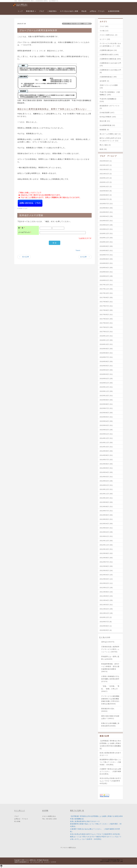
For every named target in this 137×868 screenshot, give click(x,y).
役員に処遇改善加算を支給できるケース (110, 754)
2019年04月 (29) (106, 216)
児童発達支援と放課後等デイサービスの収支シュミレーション (110, 649)
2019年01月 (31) (106, 229)
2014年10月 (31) (106, 447)
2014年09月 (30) (106, 451)
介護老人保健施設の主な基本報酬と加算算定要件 (110, 679)
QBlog (108, 642)
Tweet (78, 250)
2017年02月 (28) (106, 327)
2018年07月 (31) (106, 255)
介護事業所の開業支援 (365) (110, 59)
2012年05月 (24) (106, 571)
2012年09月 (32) (106, 553)
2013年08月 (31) (106, 507)
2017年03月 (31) (106, 323)
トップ (20, 11)
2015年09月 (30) (106, 400)
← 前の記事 (24, 257)
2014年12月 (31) (106, 438)
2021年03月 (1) (106, 169)
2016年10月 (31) (106, 344)
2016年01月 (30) (106, 383)
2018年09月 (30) (106, 246)
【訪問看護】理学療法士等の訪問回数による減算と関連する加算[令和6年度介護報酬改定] (110, 745)
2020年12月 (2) (106, 178)
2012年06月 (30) (106, 566)
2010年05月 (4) (106, 630)
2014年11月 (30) (106, 443)
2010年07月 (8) (106, 622)
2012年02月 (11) (106, 583)
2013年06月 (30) (106, 515)
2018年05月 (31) (106, 263)
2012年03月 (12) (106, 579)
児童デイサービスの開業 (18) (109, 87)
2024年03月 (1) (106, 161)
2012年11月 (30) (106, 545)
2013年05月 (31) (106, 519)
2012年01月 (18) (106, 588)
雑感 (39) (103, 149)
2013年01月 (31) (106, 536)
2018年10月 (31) (106, 242)
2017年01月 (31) (106, 332)
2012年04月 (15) (106, 575)
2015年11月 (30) (106, 391)
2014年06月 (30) (106, 464)
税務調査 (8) (104, 130)
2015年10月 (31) (106, 396)
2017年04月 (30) (106, 319)
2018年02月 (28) (106, 276)
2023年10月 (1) (106, 165)
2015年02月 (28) (106, 430)
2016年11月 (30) (106, 340)
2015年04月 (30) (106, 421)
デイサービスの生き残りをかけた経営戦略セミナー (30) (110, 45)
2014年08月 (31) (106, 455)
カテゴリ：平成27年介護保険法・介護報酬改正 (77, 24)
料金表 (84, 11)
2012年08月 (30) (106, 558)
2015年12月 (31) (106, 387)
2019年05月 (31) (106, 212)
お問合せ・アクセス (97, 11)
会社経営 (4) (104, 81)
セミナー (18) (105, 39)
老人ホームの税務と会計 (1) (110, 134)
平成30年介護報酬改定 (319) (108, 100)
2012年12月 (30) (106, 541)
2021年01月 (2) (106, 174)
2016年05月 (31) (106, 366)
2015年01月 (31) (106, 434)
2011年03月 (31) (106, 605)
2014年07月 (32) (106, 460)
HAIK (122, 862)
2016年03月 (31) (106, 374)
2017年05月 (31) (106, 315)
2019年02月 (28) (106, 225)
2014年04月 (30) (106, 472)
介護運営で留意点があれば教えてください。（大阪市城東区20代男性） (110, 772)
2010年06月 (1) (106, 626)
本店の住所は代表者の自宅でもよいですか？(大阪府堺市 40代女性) (110, 781)
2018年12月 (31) (106, 233)
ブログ (42, 11)
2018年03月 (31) (106, 272)
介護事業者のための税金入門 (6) (110, 71)
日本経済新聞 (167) (107, 113)
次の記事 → (85, 257)
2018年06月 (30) (106, 259)
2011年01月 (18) (106, 613)
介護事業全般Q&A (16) (108, 50)
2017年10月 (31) (106, 293)
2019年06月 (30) (106, 208)
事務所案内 (31, 11)
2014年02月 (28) (106, 481)
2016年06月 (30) (106, 361)
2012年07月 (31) (106, 562)
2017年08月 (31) (106, 302)
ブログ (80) (104, 26)
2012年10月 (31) (106, 549)
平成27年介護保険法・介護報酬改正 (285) (110, 93)
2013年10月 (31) (106, 498)
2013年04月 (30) (106, 524)
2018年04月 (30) (106, 268)
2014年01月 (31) (106, 485)
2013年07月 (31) (106, 511)
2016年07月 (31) (106, 357)
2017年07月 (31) (106, 306)
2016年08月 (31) (106, 353)
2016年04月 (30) (106, 370)
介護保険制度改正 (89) (108, 77)
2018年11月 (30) (106, 238)
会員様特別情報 (114, 11)
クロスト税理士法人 (31, 860)
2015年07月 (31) (106, 408)
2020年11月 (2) (106, 182)
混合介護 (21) (105, 121)
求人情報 (17, 821)
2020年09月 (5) (106, 191)
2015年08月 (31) (106, 404)
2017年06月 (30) (106, 310)
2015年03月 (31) (106, 425)
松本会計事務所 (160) (108, 117)
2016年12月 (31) (106, 336)
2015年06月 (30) (106, 413)
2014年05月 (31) (106, 468)
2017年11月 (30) (106, 289)
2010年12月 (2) (106, 617)
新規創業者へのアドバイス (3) (110, 107)
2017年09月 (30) (106, 297)
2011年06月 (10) (106, 592)
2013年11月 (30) (106, 494)
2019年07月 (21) (106, 204)
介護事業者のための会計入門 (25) (110, 64)
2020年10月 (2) (106, 187)
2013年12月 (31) (106, 489)
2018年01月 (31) (106, 280)
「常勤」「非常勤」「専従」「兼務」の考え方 (110, 689)
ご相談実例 (52, 11)
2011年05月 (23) (106, 596)
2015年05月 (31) (106, 417)
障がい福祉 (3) (105, 145)
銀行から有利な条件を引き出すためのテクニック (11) (110, 139)
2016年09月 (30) (106, 349)
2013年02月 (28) (106, 532)
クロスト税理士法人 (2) (108, 35)
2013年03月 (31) (106, 528)
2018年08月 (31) (106, 251)
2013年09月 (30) (106, 502)
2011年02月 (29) (106, 609)
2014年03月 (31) (106, 477)
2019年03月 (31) (106, 221)
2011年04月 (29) (106, 600)
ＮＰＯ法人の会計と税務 (69, 11)
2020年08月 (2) (106, 195)
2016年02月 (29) (106, 379)
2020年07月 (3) (106, 199)
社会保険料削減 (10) (107, 125)
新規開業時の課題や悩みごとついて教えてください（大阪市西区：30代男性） (110, 762)
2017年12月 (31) (106, 285)
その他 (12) (104, 31)
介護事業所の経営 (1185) (109, 55)
